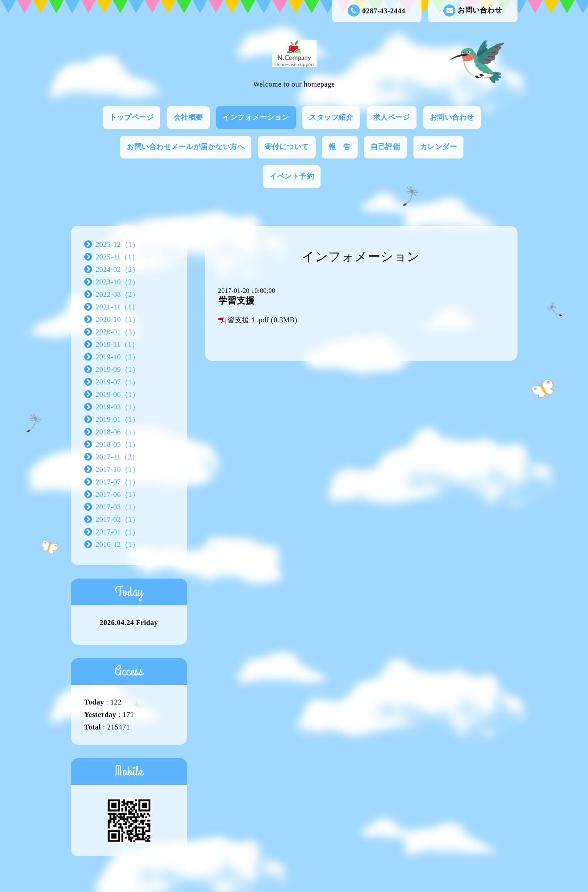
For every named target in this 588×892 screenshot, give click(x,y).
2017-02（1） (117, 519)
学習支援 (237, 300)
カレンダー (439, 147)
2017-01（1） (117, 532)
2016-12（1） (117, 544)
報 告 (340, 147)
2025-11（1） (117, 257)
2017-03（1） (117, 507)
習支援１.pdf (248, 320)
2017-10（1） (117, 469)
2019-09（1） (117, 369)
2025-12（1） (117, 244)
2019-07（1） (117, 382)
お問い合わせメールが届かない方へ (186, 147)
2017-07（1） (117, 482)
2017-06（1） (117, 494)
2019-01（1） (117, 419)
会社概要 (188, 117)
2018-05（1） (117, 444)
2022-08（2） (117, 294)
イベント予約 (292, 176)
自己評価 (385, 147)
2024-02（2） (117, 269)
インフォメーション (256, 117)
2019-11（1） (117, 344)
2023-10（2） (117, 282)
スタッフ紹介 (331, 117)
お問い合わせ (473, 10)
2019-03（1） (117, 407)
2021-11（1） (117, 307)
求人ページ (392, 117)
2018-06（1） (117, 432)
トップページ (131, 117)
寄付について (287, 147)
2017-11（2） (117, 457)
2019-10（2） (117, 357)
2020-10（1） (117, 319)
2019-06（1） (117, 394)
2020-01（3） (117, 332)
